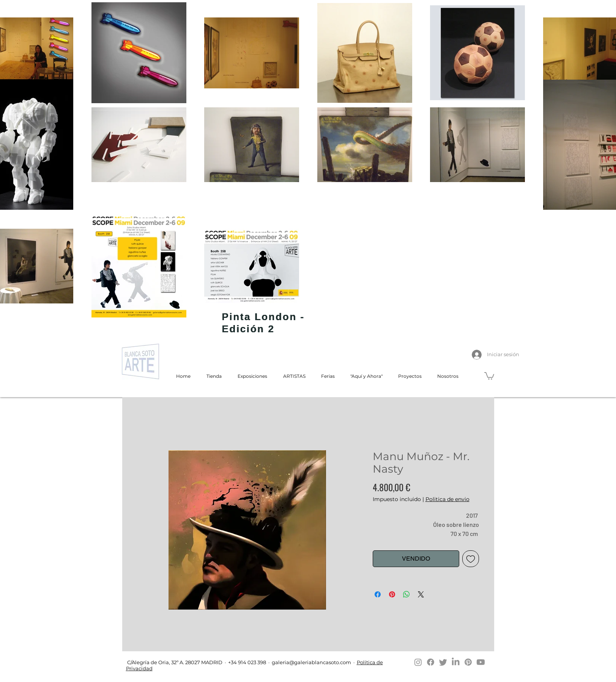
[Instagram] (418, 662)
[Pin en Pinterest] (392, 594)
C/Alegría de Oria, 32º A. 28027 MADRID (174, 662)
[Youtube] (481, 662)
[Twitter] (443, 662)
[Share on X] (421, 594)
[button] (489, 376)
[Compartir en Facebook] (378, 594)
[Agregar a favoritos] (471, 559)
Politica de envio (447, 499)
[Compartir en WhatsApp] (406, 594)
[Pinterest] (468, 662)
